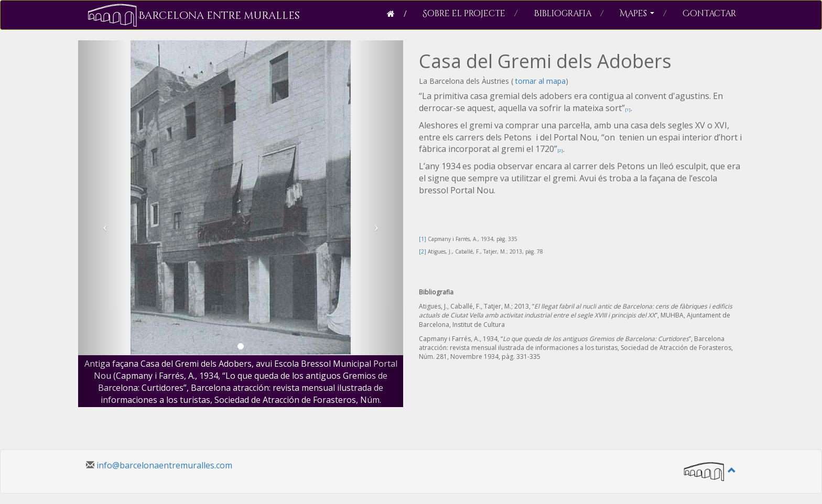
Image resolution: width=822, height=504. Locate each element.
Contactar (709, 14)
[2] (560, 150)
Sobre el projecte (470, 14)
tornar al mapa (539, 81)
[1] (628, 109)
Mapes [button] (643, 14)
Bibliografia (569, 14)
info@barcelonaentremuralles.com (164, 465)
